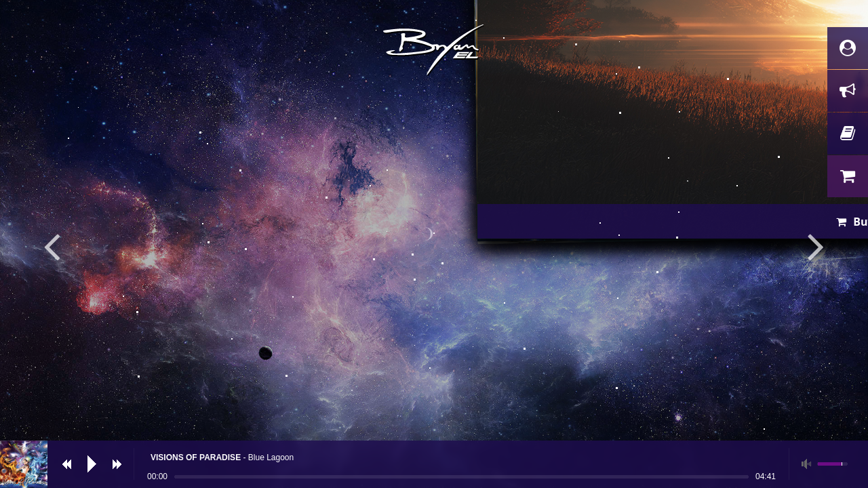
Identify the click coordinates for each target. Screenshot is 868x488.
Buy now (443, 375)
